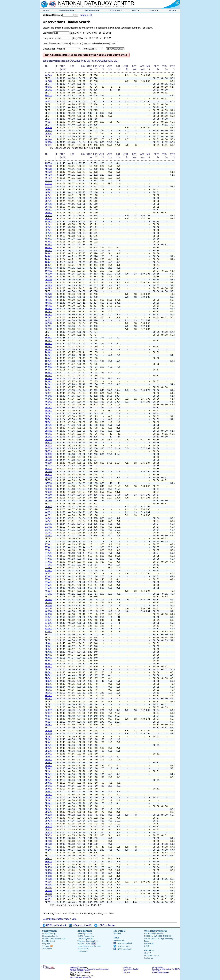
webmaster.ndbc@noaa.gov (80, 977)
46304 (48, 134)
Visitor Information (152, 955)
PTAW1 (48, 544)
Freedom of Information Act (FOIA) (166, 969)
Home (46, 10)
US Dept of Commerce (78, 967)
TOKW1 (48, 248)
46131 (48, 145)
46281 (48, 512)
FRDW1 (48, 681)
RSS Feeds (47, 946)
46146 (48, 139)
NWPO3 (48, 96)
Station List (86, 15)
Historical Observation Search (54, 939)
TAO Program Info (85, 933)
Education (115, 10)
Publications (82, 951)
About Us (149, 950)
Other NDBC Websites (156, 931)
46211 (48, 321)
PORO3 (48, 859)
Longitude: (48, 38)
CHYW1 (48, 737)
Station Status (83, 949)
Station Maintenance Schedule (89, 946)
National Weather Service (80, 971)
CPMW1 (48, 739)
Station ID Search (52, 15)
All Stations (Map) (49, 933)
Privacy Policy (158, 967)
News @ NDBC (119, 940)
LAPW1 (48, 518)
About (172, 10)
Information (91, 10)
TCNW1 (48, 341)
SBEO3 (48, 443)
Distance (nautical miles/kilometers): (91, 43)
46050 (48, 486)
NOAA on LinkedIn (80, 925)
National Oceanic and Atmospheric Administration (89, 969)
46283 (48, 507)
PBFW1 (48, 672)
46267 (48, 102)
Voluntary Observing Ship (87, 941)
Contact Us (149, 958)
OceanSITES (149, 944)
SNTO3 (48, 838)
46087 (48, 122)
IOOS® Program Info (86, 939)
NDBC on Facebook (55, 925)
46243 (48, 75)
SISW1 (48, 617)
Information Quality (131, 969)
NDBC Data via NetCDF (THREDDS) (158, 936)
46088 (48, 600)
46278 (48, 81)
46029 (48, 274)
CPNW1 (48, 742)
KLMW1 (48, 222)
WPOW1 (48, 87)
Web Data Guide (84, 944)
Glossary (126, 972)
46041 (48, 390)
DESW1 (48, 90)
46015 (48, 142)
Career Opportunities (161, 972)
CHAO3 (48, 818)
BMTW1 (48, 408)
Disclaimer (127, 967)
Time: (85, 49)
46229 (48, 128)
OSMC (147, 946)
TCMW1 (48, 338)
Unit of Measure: (51, 43)
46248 (48, 323)
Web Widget (47, 949)
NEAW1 (48, 643)
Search (153, 10)
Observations (66, 10)
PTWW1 (48, 565)
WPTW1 (48, 300)
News (135, 10)
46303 (48, 131)
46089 (48, 440)
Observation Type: (52, 49)
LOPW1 (48, 190)
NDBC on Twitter (105, 925)
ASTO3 (48, 163)
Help (125, 971)
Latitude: (47, 33)
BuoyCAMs (46, 944)
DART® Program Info (86, 936)
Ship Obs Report (48, 941)
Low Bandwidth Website (154, 933)
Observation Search (50, 936)
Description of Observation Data (60, 919)
